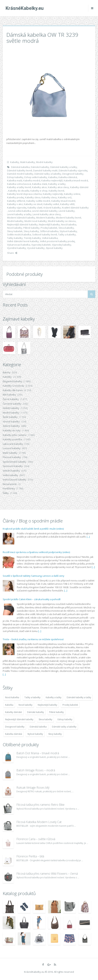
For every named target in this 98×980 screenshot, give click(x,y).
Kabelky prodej (15, 197)
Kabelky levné (56, 191)
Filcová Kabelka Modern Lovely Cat (39, 822)
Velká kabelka (50, 238)
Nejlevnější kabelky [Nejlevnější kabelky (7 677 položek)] (47, 705)
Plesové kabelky (12, 457)
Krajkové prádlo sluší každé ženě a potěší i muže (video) (33, 529)
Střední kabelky (11, 471)
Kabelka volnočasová (19, 184)
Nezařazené (10, 484)
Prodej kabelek (49, 228)
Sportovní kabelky (13, 466)
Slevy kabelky (31, 231)
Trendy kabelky (32, 238)
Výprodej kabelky (62, 245)
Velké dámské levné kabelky (23, 241)
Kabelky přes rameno (15, 435)
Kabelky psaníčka (12, 439)
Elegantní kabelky (12, 381)
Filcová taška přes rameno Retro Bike (40, 805)
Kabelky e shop (39, 191)
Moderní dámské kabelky (21, 218)
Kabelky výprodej (17, 208)
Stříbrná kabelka (49, 231)
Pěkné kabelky (31, 228)
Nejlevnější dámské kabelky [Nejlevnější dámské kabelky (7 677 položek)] (19, 719)
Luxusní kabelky (12, 448)
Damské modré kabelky (20, 174)
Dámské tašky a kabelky (48, 174)
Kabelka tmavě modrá (76, 180)
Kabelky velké (51, 204)
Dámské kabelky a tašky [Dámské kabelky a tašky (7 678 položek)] (79, 697)
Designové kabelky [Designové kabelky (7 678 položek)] (15, 727)
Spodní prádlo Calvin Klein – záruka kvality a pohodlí (32, 599)
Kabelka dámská (68, 177)
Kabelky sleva (33, 197)
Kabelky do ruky (12, 430)
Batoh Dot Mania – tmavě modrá (38, 753)
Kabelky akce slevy (58, 187)
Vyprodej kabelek (41, 245)
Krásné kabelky (52, 208)
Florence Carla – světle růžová (36, 839)
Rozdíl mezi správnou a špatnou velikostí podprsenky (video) (36, 552)
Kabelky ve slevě (33, 204)
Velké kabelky (10, 475)
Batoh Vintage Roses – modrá (36, 770)
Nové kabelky (15, 228)
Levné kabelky (67, 211)
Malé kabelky (28, 162)
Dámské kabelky (40, 167)
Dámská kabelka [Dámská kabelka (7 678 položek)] (38, 727)
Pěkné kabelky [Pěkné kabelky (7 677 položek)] (56, 712)
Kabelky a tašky (57, 184)
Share (12, 253)
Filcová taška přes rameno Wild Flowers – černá (47, 874)
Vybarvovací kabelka (19, 245)
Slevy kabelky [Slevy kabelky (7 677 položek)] (55, 734)
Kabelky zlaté (35, 208)
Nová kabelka (69, 224)
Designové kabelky (73, 174)
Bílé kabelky (9, 395)
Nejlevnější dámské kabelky (22, 224)
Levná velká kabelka (20, 211)
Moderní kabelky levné (69, 218)
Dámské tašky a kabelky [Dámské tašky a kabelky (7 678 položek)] (64, 727)
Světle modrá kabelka (19, 234)
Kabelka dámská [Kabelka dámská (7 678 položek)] (14, 734)
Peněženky (9, 488)
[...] (88, 537)
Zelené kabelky (11, 426)
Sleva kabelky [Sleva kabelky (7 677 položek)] (45, 719)
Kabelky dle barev (13, 390)
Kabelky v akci (15, 204)
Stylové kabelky (68, 231)
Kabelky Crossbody (13, 386)
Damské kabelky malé (45, 170)
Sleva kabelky (66, 228)
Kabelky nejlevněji (53, 194)
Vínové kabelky (11, 422)
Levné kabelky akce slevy (47, 214)
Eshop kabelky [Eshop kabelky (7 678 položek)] (65, 719)
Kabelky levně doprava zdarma (24, 194)
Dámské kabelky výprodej (73, 170)
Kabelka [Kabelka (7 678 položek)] (9, 705)
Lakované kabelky (13, 444)
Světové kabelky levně (45, 234)
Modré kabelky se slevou (62, 221)
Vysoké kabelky (36, 248)
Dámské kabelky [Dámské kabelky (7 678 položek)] (36, 712)
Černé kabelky (11, 399)
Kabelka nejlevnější (52, 180)
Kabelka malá (15, 180)
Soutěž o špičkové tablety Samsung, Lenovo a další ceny (34, 576)
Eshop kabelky (15, 177)
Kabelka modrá (32, 180)
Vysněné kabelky (17, 248)
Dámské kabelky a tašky (64, 167)
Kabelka (53, 177)
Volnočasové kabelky (15, 480)
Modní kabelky (15, 221)
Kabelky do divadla (19, 191)
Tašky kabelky (15, 238)
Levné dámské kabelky (45, 211)
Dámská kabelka (20, 167)
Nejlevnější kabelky (49, 224)
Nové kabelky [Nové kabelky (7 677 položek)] (26, 705)
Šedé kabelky (10, 417)
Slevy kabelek (15, 231)
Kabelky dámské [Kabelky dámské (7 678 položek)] (13, 712)
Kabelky (15, 162)
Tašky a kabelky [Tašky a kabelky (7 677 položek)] (32, 697)
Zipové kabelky (54, 248)
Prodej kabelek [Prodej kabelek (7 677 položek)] (70, 705)
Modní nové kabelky (36, 221)
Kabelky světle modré (38, 201)
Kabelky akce (39, 187)
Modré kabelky (44, 162)
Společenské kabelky (15, 462)
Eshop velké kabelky (36, 177)
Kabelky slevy (49, 197)
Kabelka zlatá (40, 184)
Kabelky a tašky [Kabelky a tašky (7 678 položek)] (54, 697)
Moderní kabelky (46, 218)
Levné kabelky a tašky (19, 214)
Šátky (6, 493)
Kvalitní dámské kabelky (75, 208)
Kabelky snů (65, 197)
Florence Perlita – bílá (30, 856)
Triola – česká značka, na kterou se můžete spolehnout (33, 639)
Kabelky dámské (79, 187)
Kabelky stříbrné (16, 201)
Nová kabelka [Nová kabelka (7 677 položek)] (12, 697)
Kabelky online (72, 194)
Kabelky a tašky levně (19, 187)
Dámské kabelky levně (20, 170)
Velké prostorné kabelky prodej (57, 241)
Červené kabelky (12, 404)
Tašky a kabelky (67, 234)
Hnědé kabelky (11, 408)
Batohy (7, 372)
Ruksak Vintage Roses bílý (33, 788)
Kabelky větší (67, 204)
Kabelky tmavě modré (63, 201)
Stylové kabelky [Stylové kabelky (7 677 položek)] (35, 734)
